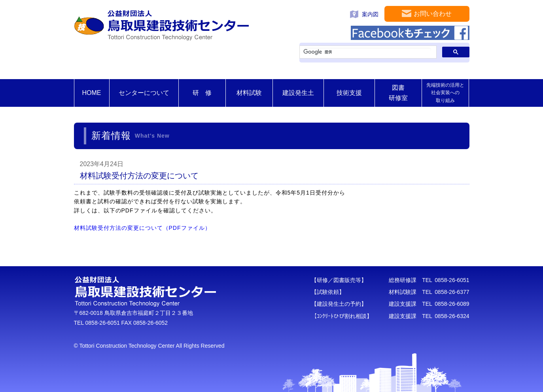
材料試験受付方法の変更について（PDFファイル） (142, 228)
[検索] (367, 52)
